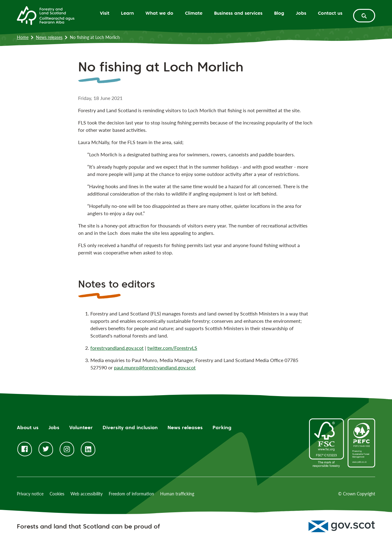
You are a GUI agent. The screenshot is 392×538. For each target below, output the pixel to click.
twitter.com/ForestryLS (172, 348)
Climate (194, 13)
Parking (222, 427)
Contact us (330, 13)
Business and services (238, 13)
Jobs (301, 13)
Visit (105, 13)
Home (23, 37)
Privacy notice (30, 494)
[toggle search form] (364, 16)
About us (28, 427)
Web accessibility (87, 494)
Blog (279, 13)
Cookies (57, 494)
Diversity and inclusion (130, 427)
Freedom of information (131, 494)
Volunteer (81, 427)
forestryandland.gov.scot (117, 348)
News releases (49, 37)
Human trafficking (177, 494)
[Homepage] (46, 15)
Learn (127, 13)
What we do (159, 13)
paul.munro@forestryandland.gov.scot (155, 367)
